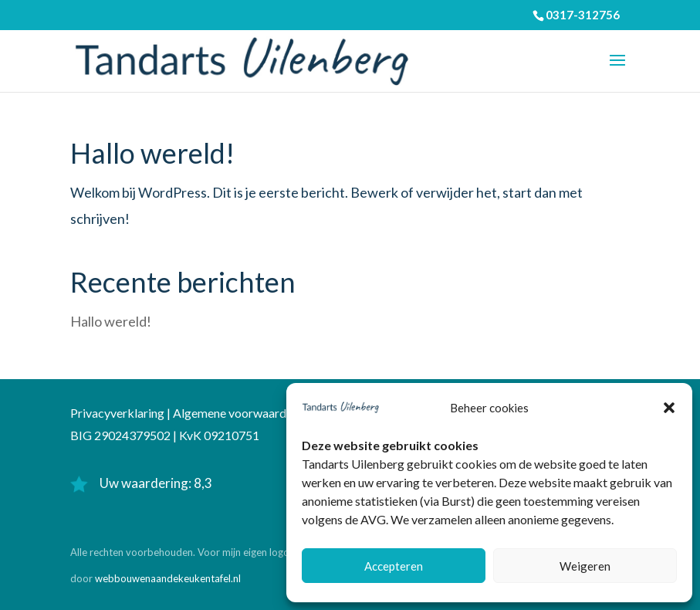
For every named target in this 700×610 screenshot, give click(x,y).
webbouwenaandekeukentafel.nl (168, 578)
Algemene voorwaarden (236, 413)
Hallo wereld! (152, 153)
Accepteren (394, 566)
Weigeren (585, 566)
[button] (669, 408)
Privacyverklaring (117, 413)
